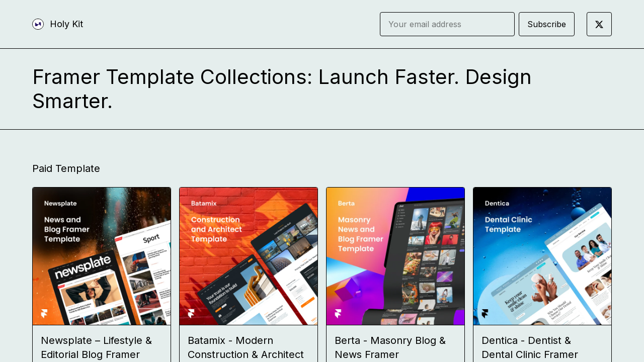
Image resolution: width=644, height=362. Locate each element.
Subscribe (547, 24)
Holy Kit (66, 24)
